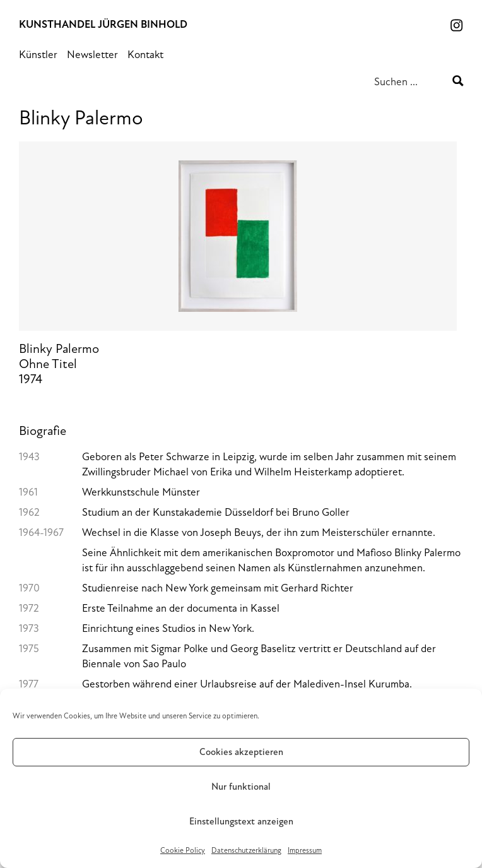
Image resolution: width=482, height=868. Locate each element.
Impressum (305, 851)
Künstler (38, 55)
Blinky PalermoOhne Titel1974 (238, 270)
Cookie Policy (183, 851)
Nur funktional (241, 787)
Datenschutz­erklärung (246, 851)
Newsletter (92, 55)
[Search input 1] (412, 81)
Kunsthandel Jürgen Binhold (103, 24)
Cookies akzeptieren (241, 752)
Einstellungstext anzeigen (241, 822)
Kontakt (145, 55)
